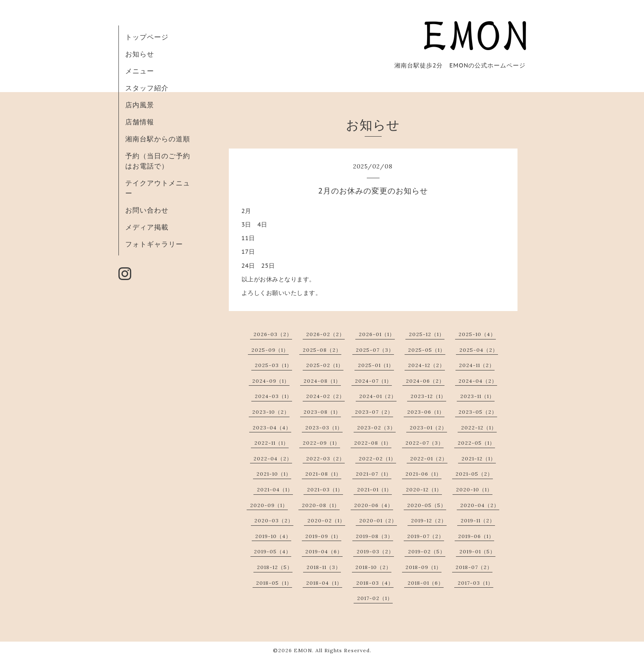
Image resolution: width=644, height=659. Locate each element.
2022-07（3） (425, 443)
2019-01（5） (477, 551)
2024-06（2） (425, 381)
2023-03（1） (324, 428)
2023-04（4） (272, 428)
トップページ (147, 37)
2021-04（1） (275, 489)
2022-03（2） (325, 458)
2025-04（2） (479, 350)
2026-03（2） (273, 334)
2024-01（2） (378, 396)
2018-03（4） (375, 583)
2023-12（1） (428, 396)
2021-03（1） (325, 489)
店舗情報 (140, 122)
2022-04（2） (273, 458)
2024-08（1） (322, 381)
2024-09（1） (271, 381)
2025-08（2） (322, 350)
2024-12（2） (426, 365)
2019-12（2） (429, 520)
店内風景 (140, 105)
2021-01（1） (374, 489)
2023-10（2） (271, 412)
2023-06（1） (426, 412)
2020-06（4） (374, 505)
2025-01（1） (376, 365)
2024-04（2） (478, 381)
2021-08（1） (323, 474)
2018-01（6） (426, 583)
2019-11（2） (478, 520)
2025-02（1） (325, 365)
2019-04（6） (324, 551)
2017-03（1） (475, 583)
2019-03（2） (375, 551)
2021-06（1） (423, 474)
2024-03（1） (273, 396)
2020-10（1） (474, 489)
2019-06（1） (476, 536)
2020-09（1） (269, 505)
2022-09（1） (321, 443)
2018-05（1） (274, 583)
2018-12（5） (275, 567)
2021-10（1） (274, 474)
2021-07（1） (374, 474)
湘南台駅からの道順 (158, 139)
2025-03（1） (273, 365)
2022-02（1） (377, 458)
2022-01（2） (429, 458)
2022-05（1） (476, 443)
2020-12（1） (424, 489)
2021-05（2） (474, 474)
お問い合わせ (147, 210)
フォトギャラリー (154, 244)
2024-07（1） (373, 381)
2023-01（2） (428, 428)
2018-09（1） (423, 567)
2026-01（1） (377, 334)
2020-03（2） (274, 520)
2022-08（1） (373, 443)
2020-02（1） (326, 520)
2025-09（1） (270, 350)
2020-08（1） (321, 505)
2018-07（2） (474, 567)
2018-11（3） (324, 567)
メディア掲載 (147, 227)
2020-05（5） (427, 505)
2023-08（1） (322, 412)
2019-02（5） (427, 551)
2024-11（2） (477, 365)
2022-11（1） (271, 443)
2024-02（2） (325, 396)
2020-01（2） (378, 520)
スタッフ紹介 (147, 88)
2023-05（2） (478, 412)
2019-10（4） (273, 536)
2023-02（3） (376, 428)
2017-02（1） (375, 598)
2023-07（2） (374, 412)
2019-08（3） (374, 536)
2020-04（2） (480, 505)
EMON (303, 650)
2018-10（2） (373, 567)
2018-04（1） (324, 583)
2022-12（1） (479, 428)
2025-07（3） (375, 350)
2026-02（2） (325, 334)
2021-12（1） (479, 458)
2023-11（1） (477, 396)
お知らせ (140, 54)
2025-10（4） (477, 334)
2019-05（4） (273, 551)
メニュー (140, 71)
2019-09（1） (323, 536)
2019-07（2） (426, 536)
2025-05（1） (427, 350)
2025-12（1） (427, 334)
